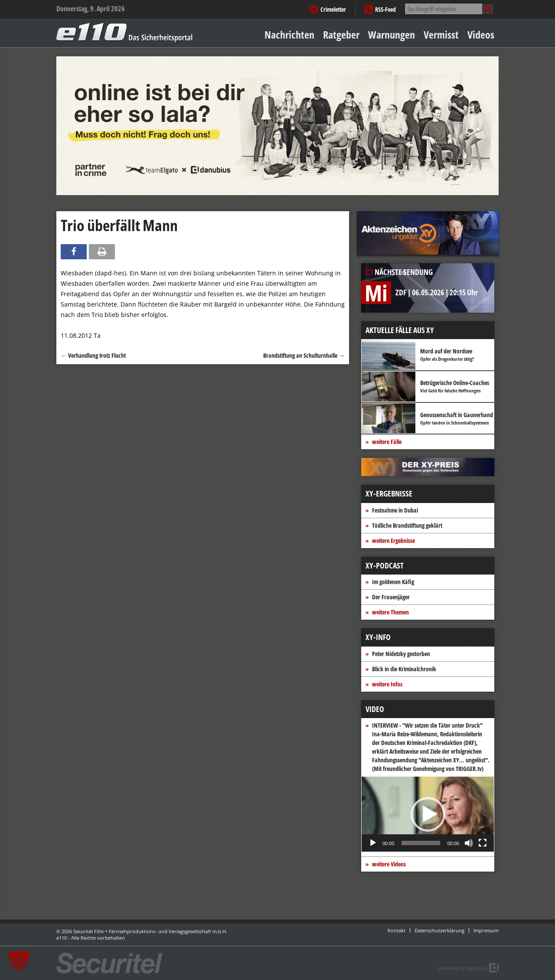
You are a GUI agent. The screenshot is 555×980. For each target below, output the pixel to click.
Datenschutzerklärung (439, 930)
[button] (428, 814)
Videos (481, 34)
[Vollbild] (483, 843)
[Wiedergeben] (373, 843)
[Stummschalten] (469, 843)
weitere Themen (390, 612)
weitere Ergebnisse (393, 541)
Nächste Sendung (404, 272)
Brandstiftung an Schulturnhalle (304, 355)
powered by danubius (463, 968)
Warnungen (392, 34)
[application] (428, 814)
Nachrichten (289, 34)
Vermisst (441, 34)
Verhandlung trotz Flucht (93, 355)
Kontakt (397, 930)
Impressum (486, 930)
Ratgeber (341, 34)
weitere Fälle (387, 442)
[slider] (421, 843)
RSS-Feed (385, 9)
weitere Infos (387, 684)
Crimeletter (333, 9)
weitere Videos (389, 864)
